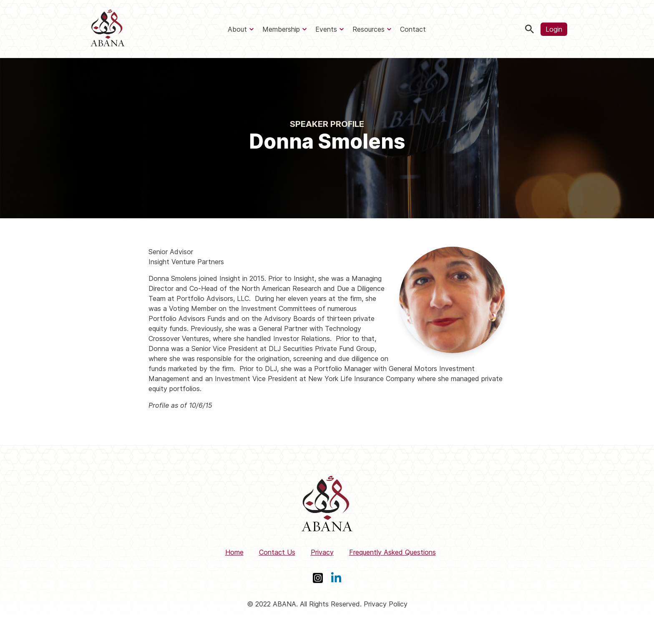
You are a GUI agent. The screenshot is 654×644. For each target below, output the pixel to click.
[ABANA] (108, 29)
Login (554, 29)
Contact (413, 29)
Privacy (322, 552)
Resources (369, 29)
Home (234, 552)
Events (326, 29)
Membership (281, 29)
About (237, 29)
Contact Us (277, 552)
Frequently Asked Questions (392, 552)
